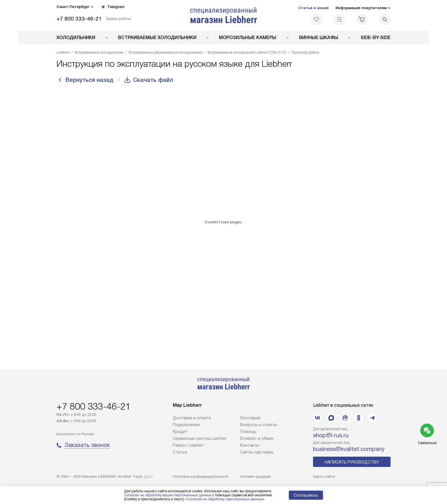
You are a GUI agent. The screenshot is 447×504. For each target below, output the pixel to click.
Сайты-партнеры (257, 452)
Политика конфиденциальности (201, 476)
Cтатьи (180, 452)
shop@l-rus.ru (331, 435)
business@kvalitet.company (349, 449)
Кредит (180, 432)
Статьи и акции (313, 8)
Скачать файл (153, 80)
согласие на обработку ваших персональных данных (168, 495)
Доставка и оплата (192, 418)
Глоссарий (250, 418)
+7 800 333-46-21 (79, 19)
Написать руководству (352, 462)
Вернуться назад (90, 80)
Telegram (112, 7)
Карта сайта (324, 476)
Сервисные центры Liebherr (200, 438)
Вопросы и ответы (259, 425)
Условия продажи (255, 476)
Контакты (250, 445)
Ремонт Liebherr (188, 445)
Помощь (248, 432)
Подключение (186, 425)
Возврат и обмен (257, 438)
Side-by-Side (376, 38)
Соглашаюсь (306, 495)
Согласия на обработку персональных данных (225, 499)
